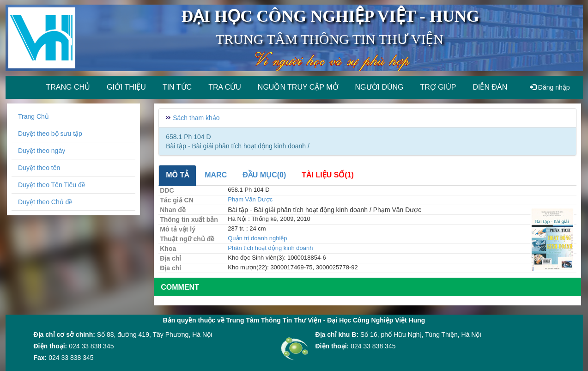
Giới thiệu (126, 87)
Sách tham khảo (196, 118)
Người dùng (379, 87)
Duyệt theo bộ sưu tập (50, 134)
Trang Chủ (33, 116)
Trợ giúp (438, 87)
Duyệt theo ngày (42, 151)
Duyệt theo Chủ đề (45, 202)
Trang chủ (68, 87)
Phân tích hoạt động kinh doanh (270, 248)
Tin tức (177, 87)
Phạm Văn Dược (250, 199)
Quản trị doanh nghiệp (257, 238)
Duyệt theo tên (39, 168)
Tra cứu (225, 87)
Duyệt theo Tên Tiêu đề (52, 185)
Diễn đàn (490, 87)
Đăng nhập (550, 87)
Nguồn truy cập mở (298, 87)
